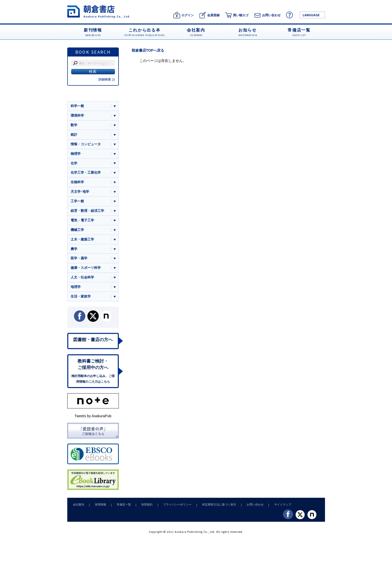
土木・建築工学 (82, 241)
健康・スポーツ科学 (86, 269)
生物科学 (77, 183)
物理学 (76, 154)
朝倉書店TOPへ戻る (148, 50)
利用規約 (143, 507)
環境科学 (77, 115)
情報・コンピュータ (86, 144)
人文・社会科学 (82, 279)
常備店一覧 (121, 507)
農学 (74, 250)
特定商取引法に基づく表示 (212, 507)
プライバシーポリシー (172, 507)
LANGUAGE (311, 15)
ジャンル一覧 (81, 96)
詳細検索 (107, 79)
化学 (74, 164)
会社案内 (78, 507)
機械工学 (77, 231)
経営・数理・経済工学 (87, 212)
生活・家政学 (81, 298)
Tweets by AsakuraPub (93, 419)
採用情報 (99, 507)
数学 (74, 125)
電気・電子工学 (82, 221)
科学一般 (77, 106)
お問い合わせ (247, 507)
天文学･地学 (80, 192)
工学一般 (77, 202)
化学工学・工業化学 (86, 173)
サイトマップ (273, 507)
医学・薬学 (79, 260)
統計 (74, 135)
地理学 (76, 289)
